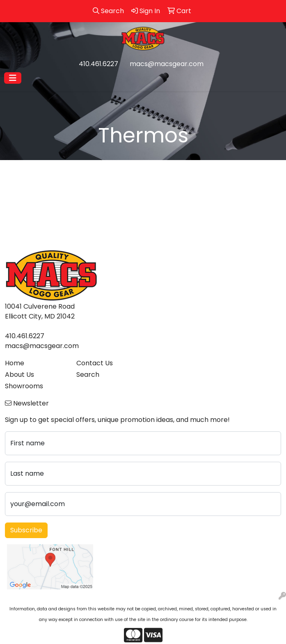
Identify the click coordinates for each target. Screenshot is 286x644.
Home (15, 363)
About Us (19, 375)
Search (88, 375)
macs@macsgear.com (167, 64)
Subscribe (26, 530)
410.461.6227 (98, 64)
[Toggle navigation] (13, 78)
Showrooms (24, 386)
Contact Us (95, 363)
